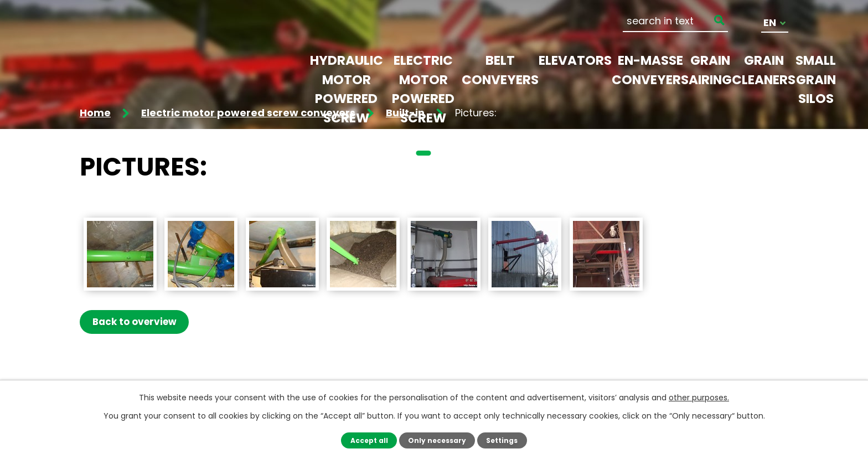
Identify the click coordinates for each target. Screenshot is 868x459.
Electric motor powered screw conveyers (423, 99)
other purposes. (699, 398)
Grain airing (710, 70)
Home (95, 113)
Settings (503, 440)
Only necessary (437, 440)
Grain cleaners (764, 70)
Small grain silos (816, 79)
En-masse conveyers (650, 70)
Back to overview (136, 322)
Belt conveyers (500, 70)
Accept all (367, 440)
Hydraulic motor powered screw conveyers (346, 99)
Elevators (575, 60)
